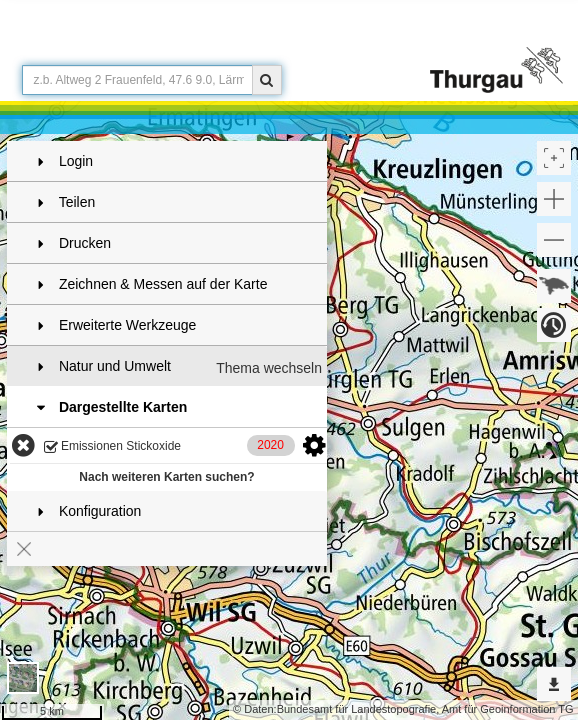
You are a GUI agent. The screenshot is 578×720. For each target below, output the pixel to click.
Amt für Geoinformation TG (508, 709)
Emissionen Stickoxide (112, 447)
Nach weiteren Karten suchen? (166, 477)
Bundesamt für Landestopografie (357, 709)
